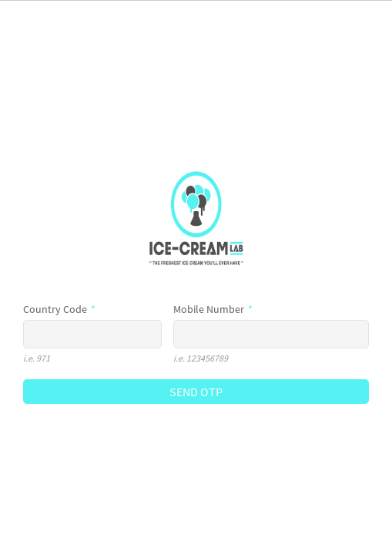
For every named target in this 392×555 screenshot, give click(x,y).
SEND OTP (196, 392)
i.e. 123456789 (201, 358)
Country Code (59, 309)
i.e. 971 (37, 358)
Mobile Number (212, 309)
